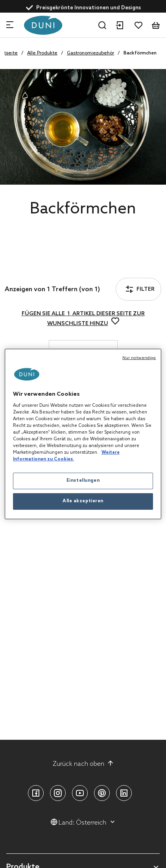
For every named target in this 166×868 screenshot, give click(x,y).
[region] (83, 434)
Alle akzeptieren (83, 501)
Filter (27, 268)
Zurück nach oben (83, 764)
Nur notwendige (139, 358)
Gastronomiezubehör (90, 53)
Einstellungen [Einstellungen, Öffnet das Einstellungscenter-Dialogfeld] (83, 481)
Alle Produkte (42, 53)
